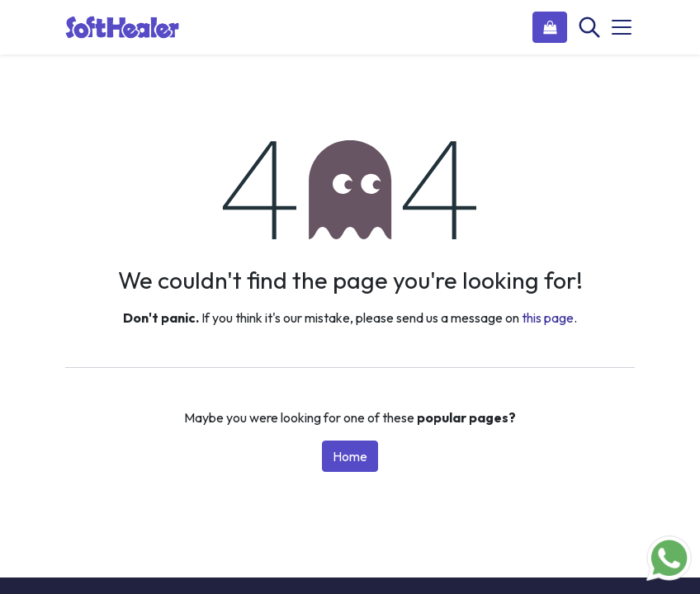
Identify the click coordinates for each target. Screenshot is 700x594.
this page (548, 318)
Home (350, 456)
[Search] (588, 27)
